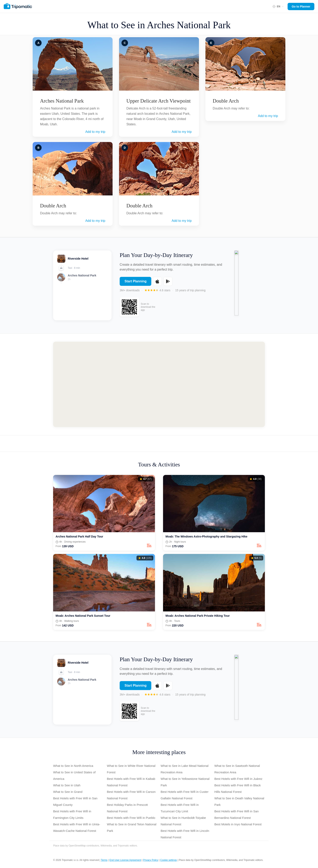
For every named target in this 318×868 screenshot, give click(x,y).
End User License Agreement (125, 860)
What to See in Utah (67, 785)
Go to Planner (301, 7)
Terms (104, 860)
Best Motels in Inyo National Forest (238, 824)
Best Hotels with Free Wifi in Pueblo (131, 818)
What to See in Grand (68, 792)
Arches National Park (62, 101)
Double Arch (53, 206)
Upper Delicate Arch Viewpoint (158, 101)
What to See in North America (73, 766)
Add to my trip (95, 132)
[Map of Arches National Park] (159, 384)
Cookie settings (169, 860)
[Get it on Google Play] (168, 284)
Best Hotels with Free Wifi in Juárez (238, 779)
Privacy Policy (151, 860)
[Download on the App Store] (157, 284)
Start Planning (135, 284)
